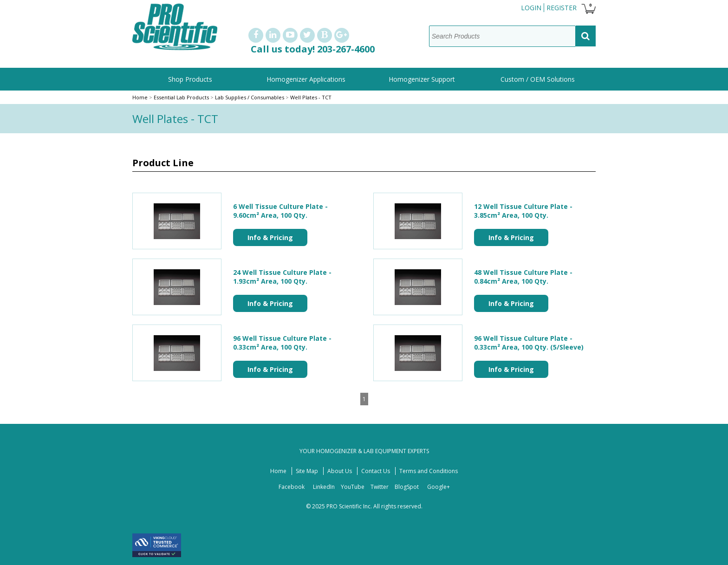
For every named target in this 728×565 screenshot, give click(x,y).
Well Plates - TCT (311, 97)
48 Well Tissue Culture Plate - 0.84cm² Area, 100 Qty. (523, 277)
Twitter (380, 487)
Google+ (439, 487)
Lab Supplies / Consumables (250, 97)
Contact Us (376, 471)
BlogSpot (407, 487)
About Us (340, 471)
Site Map (307, 471)
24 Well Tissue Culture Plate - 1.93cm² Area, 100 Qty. (282, 277)
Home (140, 97)
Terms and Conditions (429, 471)
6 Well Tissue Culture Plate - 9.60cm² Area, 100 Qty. (280, 211)
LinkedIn (324, 487)
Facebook (292, 487)
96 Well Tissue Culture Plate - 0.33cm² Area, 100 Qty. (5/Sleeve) (529, 343)
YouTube (353, 487)
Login (531, 8)
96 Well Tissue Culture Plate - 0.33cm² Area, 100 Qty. (282, 343)
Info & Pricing (270, 237)
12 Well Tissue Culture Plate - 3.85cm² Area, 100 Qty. (523, 211)
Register (562, 8)
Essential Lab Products (182, 97)
